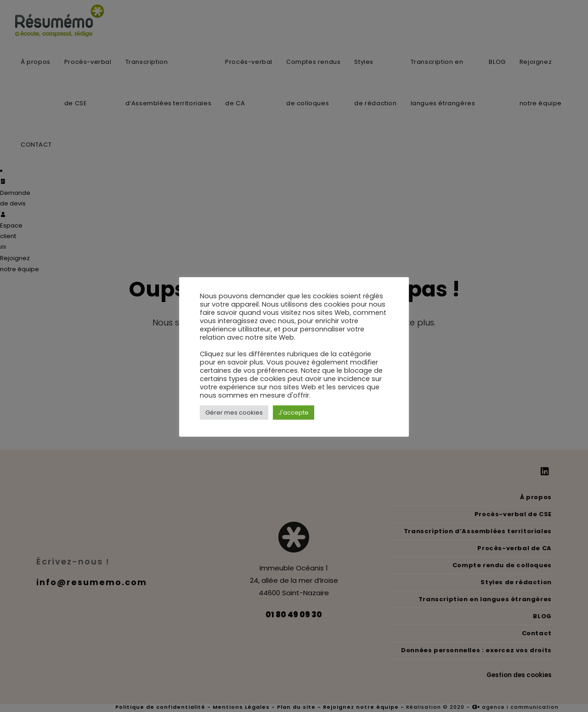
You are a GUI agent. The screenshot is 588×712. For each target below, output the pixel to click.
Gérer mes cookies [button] (234, 413)
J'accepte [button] (294, 413)
